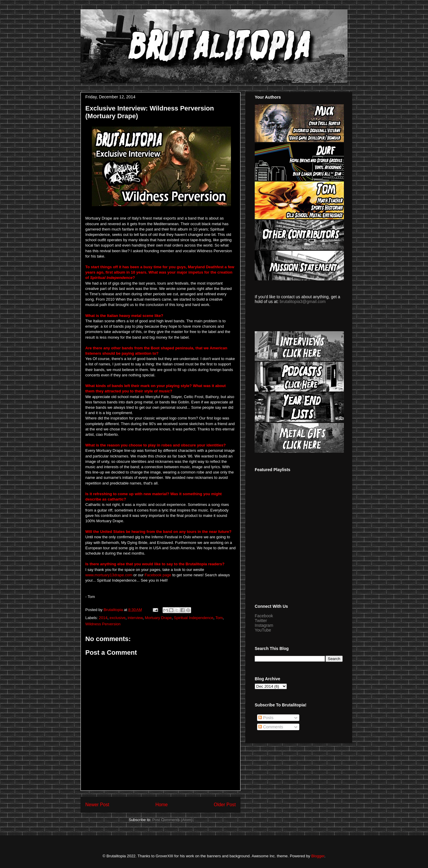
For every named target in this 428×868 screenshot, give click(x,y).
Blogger (318, 856)
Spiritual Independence (194, 618)
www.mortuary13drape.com (109, 575)
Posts (266, 718)
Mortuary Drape (158, 618)
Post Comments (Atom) (172, 820)
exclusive (118, 618)
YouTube (263, 630)
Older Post (225, 805)
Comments (271, 727)
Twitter (261, 621)
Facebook (264, 616)
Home (162, 805)
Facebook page (158, 575)
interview (135, 618)
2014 (103, 618)
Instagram (264, 625)
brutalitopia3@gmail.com (303, 302)
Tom (219, 618)
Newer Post (97, 805)
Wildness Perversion (103, 624)
